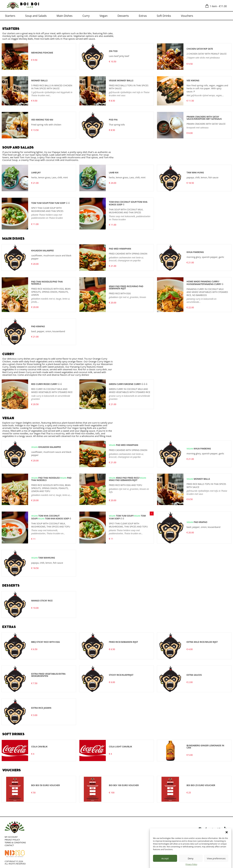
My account (11, 837)
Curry (86, 16)
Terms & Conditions (15, 843)
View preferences (216, 858)
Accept (165, 858)
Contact (9, 845)
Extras (143, 16)
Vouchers (187, 16)
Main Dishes (64, 16)
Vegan (104, 16)
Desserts (123, 16)
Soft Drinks (164, 16)
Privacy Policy (191, 864)
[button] (227, 832)
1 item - (217, 6)
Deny (191, 858)
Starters (10, 16)
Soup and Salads (36, 16)
